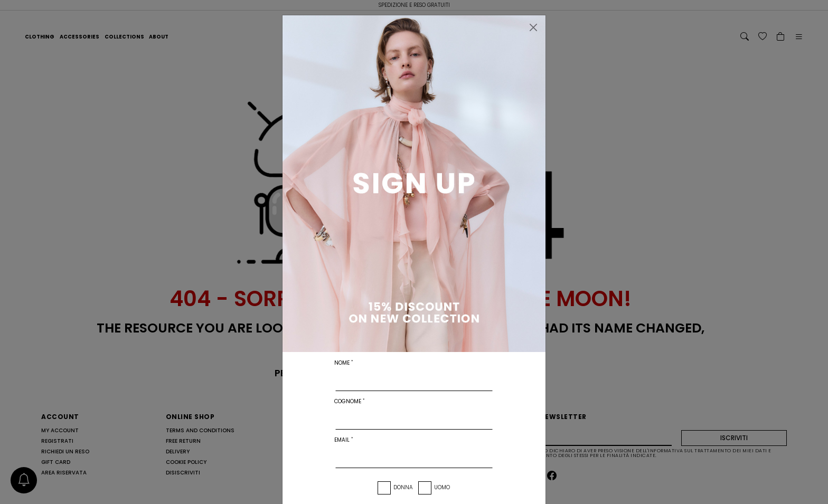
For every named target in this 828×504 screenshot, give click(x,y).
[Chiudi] (533, 27)
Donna (403, 487)
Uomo (442, 487)
